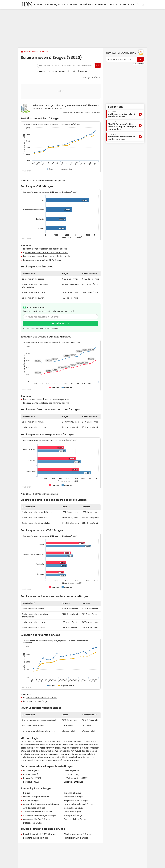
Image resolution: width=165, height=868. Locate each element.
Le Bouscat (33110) (32, 771)
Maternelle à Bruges (33, 823)
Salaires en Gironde (74, 782)
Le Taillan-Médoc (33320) (76, 778)
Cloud (111, 4)
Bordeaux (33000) (32, 782)
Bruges (26, 793)
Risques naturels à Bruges (76, 800)
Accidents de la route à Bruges (38, 812)
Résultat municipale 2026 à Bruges (40, 834)
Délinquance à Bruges (74, 808)
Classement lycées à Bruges (37, 819)
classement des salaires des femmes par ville (47, 399)
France (36, 52)
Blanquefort (73, 71)
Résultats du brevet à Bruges (78, 834)
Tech (46, 4)
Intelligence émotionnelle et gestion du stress (121, 114)
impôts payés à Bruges (38, 701)
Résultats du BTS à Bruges (76, 838)
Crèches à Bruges (72, 793)
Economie (121, 4)
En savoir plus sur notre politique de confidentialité (41, 328)
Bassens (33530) (72, 771)
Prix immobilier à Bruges (75, 819)
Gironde (45, 52)
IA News (38, 4)
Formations (116, 107)
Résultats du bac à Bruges (36, 838)
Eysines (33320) (31, 774)
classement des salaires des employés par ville (48, 256)
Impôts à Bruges (31, 800)
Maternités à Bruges (73, 797)
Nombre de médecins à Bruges (79, 804)
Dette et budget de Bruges (36, 797)
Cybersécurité (86, 4)
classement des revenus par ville (41, 697)
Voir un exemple (139, 64)
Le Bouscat (52, 71)
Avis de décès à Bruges (34, 808)
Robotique (101, 4)
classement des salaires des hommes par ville (47, 403)
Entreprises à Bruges (74, 815)
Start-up (72, 4)
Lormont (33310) (72, 774)
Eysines (62, 71)
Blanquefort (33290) (33, 778)
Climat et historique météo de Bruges (41, 804)
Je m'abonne (58, 323)
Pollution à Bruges (72, 812)
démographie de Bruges (46, 494)
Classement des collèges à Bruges (40, 815)
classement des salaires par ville (50, 180)
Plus (131, 4)
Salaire (28, 52)
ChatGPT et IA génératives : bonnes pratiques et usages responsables (122, 126)
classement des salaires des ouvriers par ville (47, 252)
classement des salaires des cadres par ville (46, 249)
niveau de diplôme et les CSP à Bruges (43, 260)
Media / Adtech (58, 4)
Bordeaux (84, 71)
